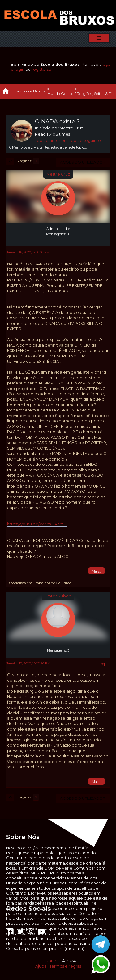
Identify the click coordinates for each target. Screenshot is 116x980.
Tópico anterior (50, 140)
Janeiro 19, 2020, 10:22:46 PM (28, 663)
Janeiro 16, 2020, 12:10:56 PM (28, 252)
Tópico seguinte (85, 140)
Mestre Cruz (58, 174)
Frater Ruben (58, 596)
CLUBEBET (51, 961)
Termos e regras (65, 966)
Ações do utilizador (83, 162)
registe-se (41, 69)
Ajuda (41, 966)
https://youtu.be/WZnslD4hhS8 (37, 524)
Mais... (97, 571)
